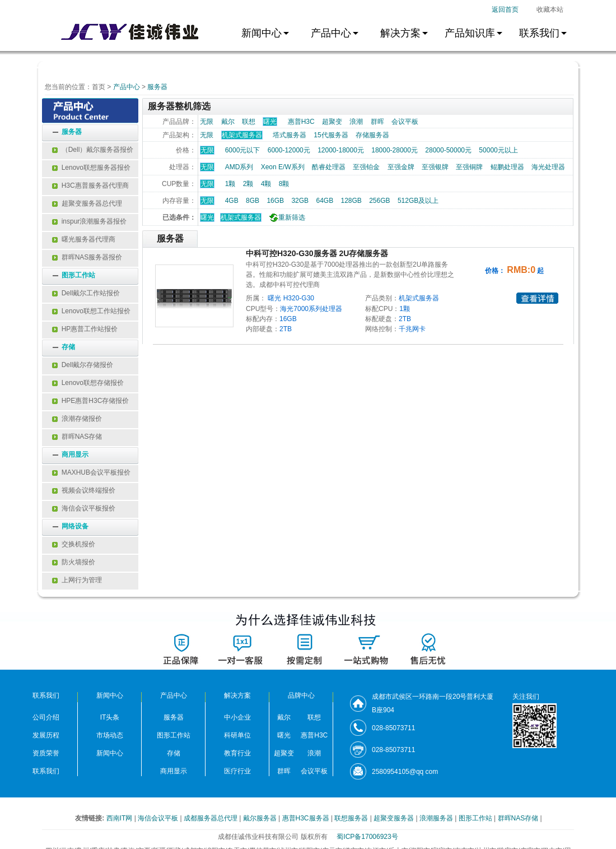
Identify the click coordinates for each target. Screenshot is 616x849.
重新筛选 (286, 217)
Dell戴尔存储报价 (83, 365)
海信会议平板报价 (84, 508)
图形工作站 (78, 275)
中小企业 (237, 717)
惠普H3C (301, 122)
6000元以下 (243, 150)
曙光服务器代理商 (84, 239)
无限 (207, 122)
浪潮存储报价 (77, 419)
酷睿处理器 (329, 167)
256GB (379, 201)
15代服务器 (331, 135)
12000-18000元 (341, 150)
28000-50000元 (448, 150)
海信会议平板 (159, 818)
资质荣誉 (46, 753)
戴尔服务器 (261, 818)
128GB (351, 201)
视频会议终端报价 (84, 490)
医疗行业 (237, 771)
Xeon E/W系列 (283, 167)
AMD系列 (239, 167)
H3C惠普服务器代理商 (90, 185)
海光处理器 (548, 167)
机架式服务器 (241, 217)
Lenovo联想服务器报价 (91, 168)
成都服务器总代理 (211, 818)
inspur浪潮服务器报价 (89, 221)
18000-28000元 (395, 150)
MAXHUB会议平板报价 (91, 472)
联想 (249, 122)
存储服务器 (372, 135)
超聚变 (332, 122)
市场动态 (110, 735)
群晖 (377, 122)
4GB (232, 201)
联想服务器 (352, 818)
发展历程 (46, 735)
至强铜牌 (469, 167)
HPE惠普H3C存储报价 (90, 401)
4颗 (266, 184)
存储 (68, 347)
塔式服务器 (290, 135)
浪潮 (356, 122)
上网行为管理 (77, 580)
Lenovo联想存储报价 (88, 383)
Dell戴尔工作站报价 (86, 293)
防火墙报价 (74, 562)
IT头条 (110, 717)
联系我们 (46, 771)
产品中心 (127, 87)
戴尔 (228, 122)
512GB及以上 (418, 201)
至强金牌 (401, 167)
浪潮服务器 (437, 818)
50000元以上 (498, 150)
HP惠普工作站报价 (85, 329)
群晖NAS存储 (77, 437)
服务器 (157, 87)
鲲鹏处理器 (507, 167)
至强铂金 (366, 167)
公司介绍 (46, 717)
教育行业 (237, 753)
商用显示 (75, 454)
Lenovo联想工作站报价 (91, 311)
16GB (275, 201)
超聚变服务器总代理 (87, 203)
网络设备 (75, 526)
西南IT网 (120, 818)
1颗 (230, 184)
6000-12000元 (289, 150)
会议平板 (405, 122)
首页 (99, 87)
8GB (253, 201)
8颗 (284, 184)
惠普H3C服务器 (307, 818)
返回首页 (505, 10)
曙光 (207, 217)
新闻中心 (110, 753)
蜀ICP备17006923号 (367, 837)
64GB (325, 201)
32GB (300, 201)
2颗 (248, 184)
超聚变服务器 (395, 818)
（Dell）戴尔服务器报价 (93, 150)
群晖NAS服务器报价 (87, 257)
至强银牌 (435, 167)
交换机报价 (74, 544)
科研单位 (237, 735)
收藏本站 (550, 10)
